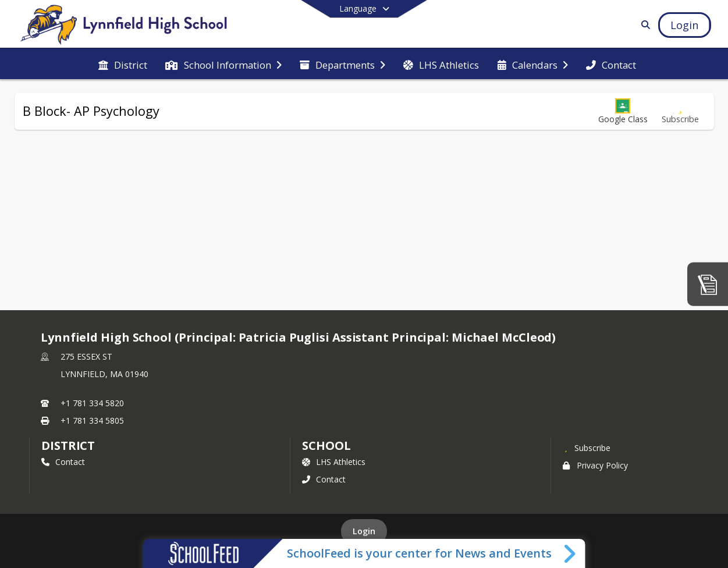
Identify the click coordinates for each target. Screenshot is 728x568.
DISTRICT (68, 445)
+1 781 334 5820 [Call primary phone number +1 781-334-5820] (92, 403)
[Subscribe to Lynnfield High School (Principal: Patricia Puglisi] (587, 448)
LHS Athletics (334, 462)
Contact (63, 462)
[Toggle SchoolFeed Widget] (571, 553)
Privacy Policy (595, 465)
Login (364, 531)
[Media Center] (708, 284)
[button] (623, 111)
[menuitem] (123, 64)
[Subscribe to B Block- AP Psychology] (680, 111)
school (326, 445)
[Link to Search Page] (643, 25)
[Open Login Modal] (684, 25)
